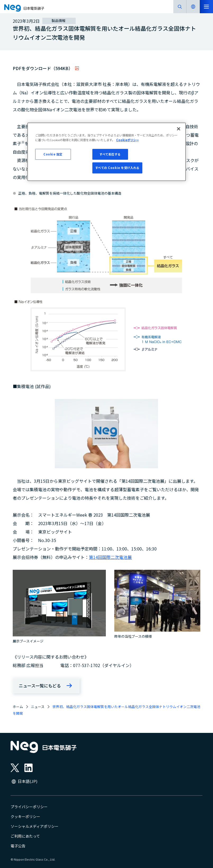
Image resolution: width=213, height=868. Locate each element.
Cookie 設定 (53, 154)
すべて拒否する (110, 154)
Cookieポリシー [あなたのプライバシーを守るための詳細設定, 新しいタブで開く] (128, 140)
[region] (107, 152)
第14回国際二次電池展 (110, 557)
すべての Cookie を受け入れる (117, 168)
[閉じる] (179, 129)
